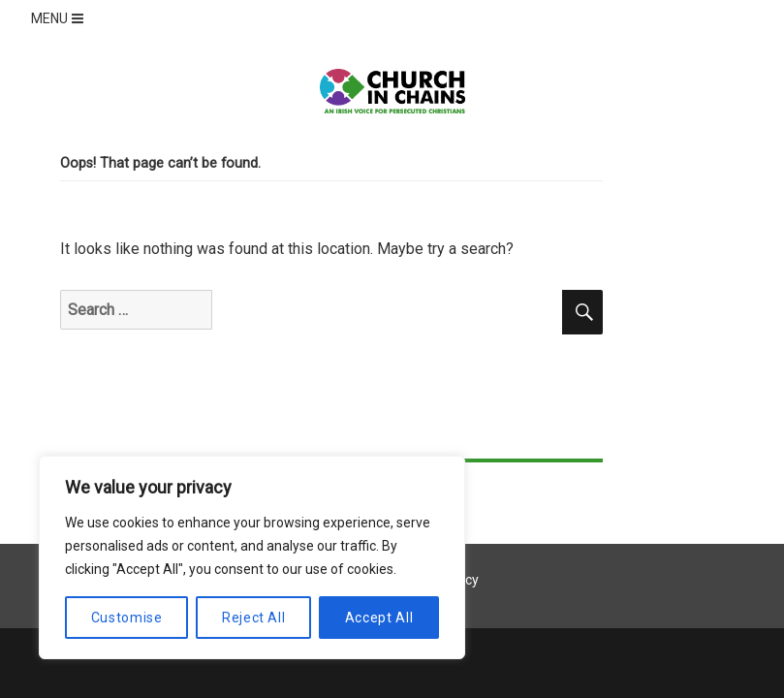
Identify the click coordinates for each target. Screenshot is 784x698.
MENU (59, 18)
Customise (127, 618)
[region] (252, 557)
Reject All (254, 618)
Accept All (379, 618)
